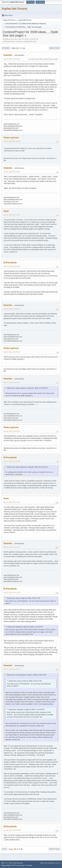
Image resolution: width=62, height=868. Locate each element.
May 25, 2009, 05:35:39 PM (12, 309)
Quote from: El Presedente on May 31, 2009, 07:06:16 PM (27, 675)
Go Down (6, 48)
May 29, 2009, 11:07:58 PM (12, 352)
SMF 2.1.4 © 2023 (7, 863)
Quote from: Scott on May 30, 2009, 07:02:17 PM (24, 598)
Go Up (4, 849)
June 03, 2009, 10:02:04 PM (12, 830)
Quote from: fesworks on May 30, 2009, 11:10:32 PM (25, 627)
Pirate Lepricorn (11, 138)
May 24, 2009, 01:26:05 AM (12, 59)
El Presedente (10, 263)
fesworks (42, 24)
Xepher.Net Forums (14, 9)
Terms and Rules (49, 863)
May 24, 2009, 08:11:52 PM (12, 141)
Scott (6, 211)
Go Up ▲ (58, 863)
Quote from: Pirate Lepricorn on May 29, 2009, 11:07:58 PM (27, 388)
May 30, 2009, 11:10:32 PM (12, 547)
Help (41, 863)
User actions (54, 48)
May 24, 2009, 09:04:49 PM (12, 172)
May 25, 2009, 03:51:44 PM (12, 266)
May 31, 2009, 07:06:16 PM (12, 593)
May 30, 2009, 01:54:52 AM (12, 382)
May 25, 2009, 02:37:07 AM (12, 215)
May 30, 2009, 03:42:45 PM (12, 461)
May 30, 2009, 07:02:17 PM (12, 502)
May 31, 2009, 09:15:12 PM (12, 669)
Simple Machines (18, 863)
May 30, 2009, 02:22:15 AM (12, 431)
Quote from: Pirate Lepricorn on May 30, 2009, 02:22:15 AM (27, 467)
